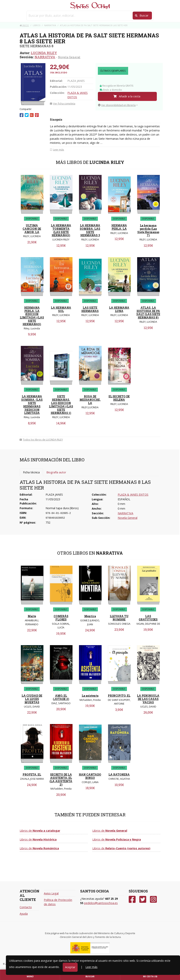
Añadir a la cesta (127, 96)
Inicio (24, 25)
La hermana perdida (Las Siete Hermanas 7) (148, 230)
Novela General (69, 57)
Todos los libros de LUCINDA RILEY (41, 440)
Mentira (90, 616)
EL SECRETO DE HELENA (119, 398)
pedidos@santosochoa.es (101, 903)
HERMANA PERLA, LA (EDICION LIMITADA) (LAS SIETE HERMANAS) (32, 316)
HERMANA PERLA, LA (119, 227)
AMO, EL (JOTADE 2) (61, 697)
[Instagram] (153, 899)
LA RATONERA (119, 774)
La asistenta (90, 696)
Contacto (26, 907)
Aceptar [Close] (70, 967)
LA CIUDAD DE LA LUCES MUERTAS (32, 699)
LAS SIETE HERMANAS (90, 309)
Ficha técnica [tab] (31, 472)
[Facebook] (132, 899)
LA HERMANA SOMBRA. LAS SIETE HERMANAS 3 (90, 230)
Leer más (91, 967)
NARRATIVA (45, 57)
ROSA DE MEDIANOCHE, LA (90, 400)
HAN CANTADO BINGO (90, 776)
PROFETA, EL (32, 774)
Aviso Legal (51, 893)
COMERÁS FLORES (61, 618)
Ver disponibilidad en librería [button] (117, 105)
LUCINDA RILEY (44, 53)
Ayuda (24, 914)
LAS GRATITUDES (148, 618)
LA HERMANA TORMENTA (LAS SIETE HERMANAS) (61, 230)
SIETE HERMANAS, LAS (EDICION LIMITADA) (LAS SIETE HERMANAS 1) (61, 405)
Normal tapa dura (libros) (62, 508)
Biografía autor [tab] (56, 472)
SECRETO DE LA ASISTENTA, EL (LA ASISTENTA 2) (61, 779)
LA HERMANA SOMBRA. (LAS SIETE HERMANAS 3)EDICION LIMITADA (32, 405)
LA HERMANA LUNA (119, 309)
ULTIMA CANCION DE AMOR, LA (32, 229)
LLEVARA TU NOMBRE (119, 618)
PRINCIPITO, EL (119, 696)
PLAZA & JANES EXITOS (133, 495)
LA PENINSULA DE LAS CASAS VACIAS (148, 699)
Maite (32, 616)
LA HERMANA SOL (61, 309)
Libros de (40, 831)
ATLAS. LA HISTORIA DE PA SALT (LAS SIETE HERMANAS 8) (148, 313)
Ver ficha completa (63, 103)
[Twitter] (143, 899)
